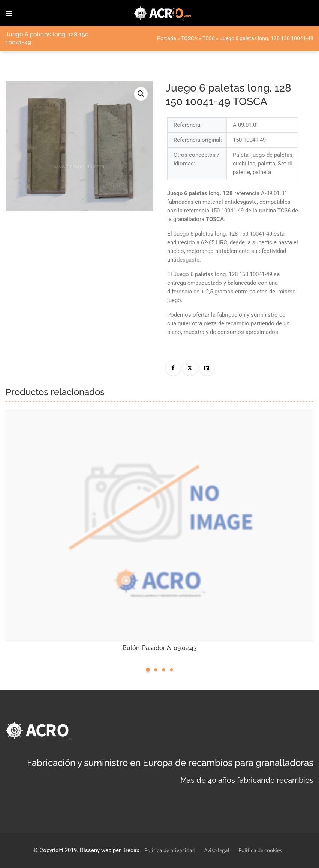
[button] (141, 94)
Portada (167, 38)
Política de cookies (260, 851)
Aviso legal (217, 851)
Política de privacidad (170, 851)
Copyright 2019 (58, 850)
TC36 (209, 38)
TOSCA (189, 38)
